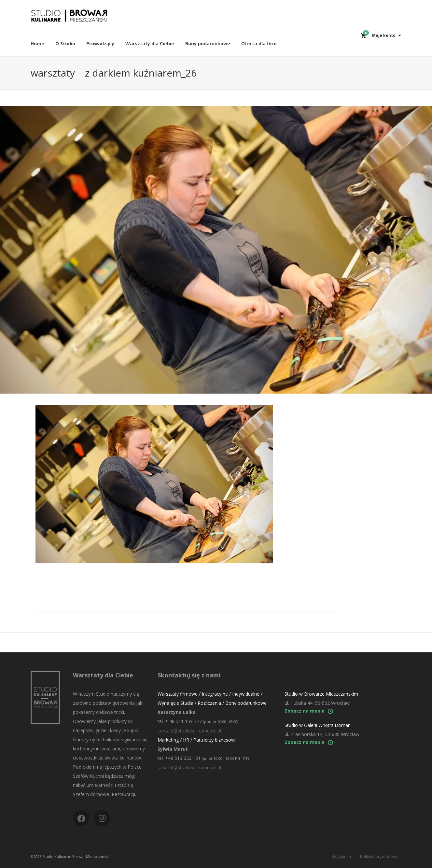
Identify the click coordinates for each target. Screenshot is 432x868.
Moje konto (384, 35)
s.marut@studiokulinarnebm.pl (189, 767)
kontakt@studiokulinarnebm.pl (189, 731)
